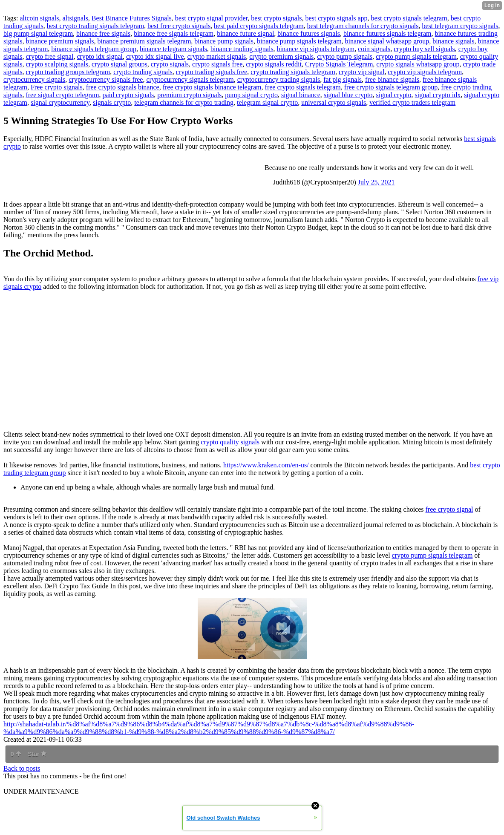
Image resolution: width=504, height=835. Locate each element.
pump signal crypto (251, 95)
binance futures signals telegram (387, 33)
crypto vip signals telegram (425, 72)
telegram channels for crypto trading (184, 102)
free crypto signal (449, 509)
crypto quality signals (230, 442)
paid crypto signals (128, 95)
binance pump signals (224, 41)
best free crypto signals (179, 26)
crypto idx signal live (155, 56)
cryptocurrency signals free (106, 79)
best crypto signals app (336, 18)
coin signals (374, 49)
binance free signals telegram (174, 33)
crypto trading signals (143, 72)
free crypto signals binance (123, 87)
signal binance (301, 95)
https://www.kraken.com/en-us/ (266, 465)
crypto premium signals (281, 56)
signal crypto (394, 95)
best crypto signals (276, 18)
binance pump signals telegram (299, 41)
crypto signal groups (120, 64)
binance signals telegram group (94, 49)
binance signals (453, 41)
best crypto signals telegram (409, 18)
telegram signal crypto (267, 102)
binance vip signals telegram (316, 49)
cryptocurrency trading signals (279, 79)
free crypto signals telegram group (391, 87)
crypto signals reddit (274, 64)
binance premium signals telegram (144, 41)
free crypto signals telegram (303, 87)
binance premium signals (60, 41)
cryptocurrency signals (34, 79)
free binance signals (392, 79)
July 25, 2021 (376, 182)
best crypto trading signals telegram (95, 26)
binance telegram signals (173, 49)
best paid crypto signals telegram (259, 26)
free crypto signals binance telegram (212, 87)
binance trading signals (242, 49)
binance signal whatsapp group (387, 41)
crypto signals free (217, 64)
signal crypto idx (438, 95)
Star (37, 754)
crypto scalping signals (57, 64)
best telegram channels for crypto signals (363, 26)
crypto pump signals (345, 56)
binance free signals (103, 33)
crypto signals (170, 64)
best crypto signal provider (211, 18)
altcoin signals (39, 18)
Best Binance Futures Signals (132, 18)
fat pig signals (343, 79)
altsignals (75, 18)
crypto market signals (216, 56)
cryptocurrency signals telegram (190, 79)
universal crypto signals (334, 102)
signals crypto (112, 102)
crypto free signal (49, 56)
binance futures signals (309, 33)
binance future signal (245, 33)
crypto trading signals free (212, 72)
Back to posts (22, 768)
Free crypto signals (57, 87)
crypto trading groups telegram (68, 72)
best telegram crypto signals (460, 26)
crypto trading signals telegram (293, 72)
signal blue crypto (348, 95)
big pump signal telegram (38, 33)
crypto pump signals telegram (416, 56)
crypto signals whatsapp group (418, 64)
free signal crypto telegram (62, 95)
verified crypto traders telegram (412, 102)
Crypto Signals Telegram (339, 64)
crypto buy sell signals (424, 49)
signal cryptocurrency (60, 102)
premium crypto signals (189, 95)
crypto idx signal (100, 56)
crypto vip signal (362, 72)
